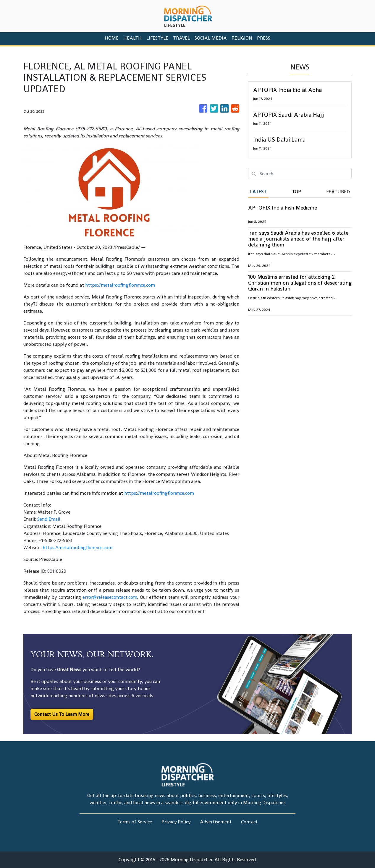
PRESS (264, 38)
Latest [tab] (258, 192)
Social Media (211, 38)
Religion (242, 38)
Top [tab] (296, 192)
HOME (112, 38)
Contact (249, 822)
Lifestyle (157, 38)
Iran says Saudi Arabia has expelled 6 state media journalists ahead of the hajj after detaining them (298, 239)
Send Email (49, 519)
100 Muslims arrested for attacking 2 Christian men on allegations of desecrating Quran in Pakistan (300, 283)
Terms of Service (135, 822)
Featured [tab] (338, 192)
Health (132, 38)
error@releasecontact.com (110, 597)
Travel (181, 38)
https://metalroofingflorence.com (120, 285)
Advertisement (216, 822)
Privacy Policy (176, 822)
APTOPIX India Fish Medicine (283, 208)
